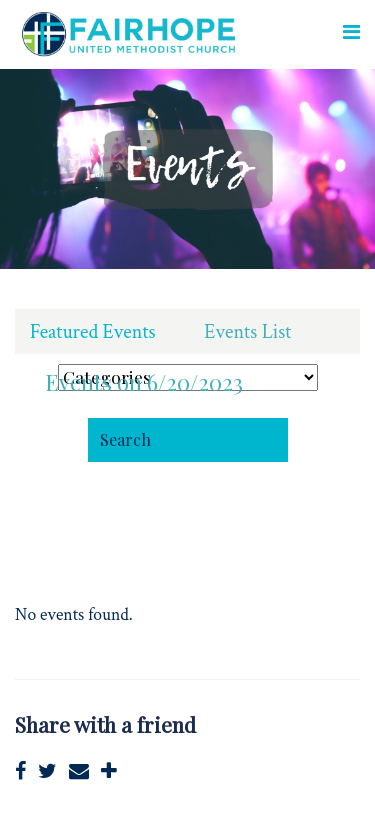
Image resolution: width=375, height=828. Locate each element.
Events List (247, 332)
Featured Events (93, 332)
